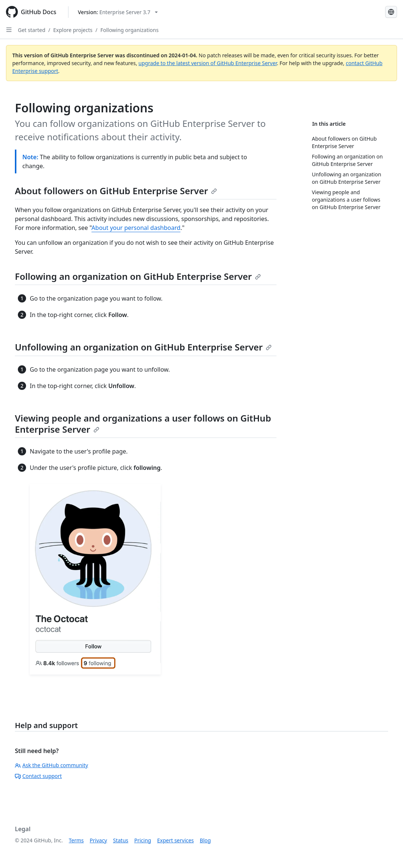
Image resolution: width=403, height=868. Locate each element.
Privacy (98, 840)
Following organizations (129, 30)
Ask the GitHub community (52, 765)
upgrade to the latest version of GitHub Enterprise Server (208, 63)
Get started (32, 30)
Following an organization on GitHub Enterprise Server (138, 276)
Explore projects (73, 30)
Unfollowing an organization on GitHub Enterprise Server (143, 347)
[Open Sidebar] (9, 30)
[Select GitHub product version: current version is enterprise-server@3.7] (118, 12)
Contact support (38, 776)
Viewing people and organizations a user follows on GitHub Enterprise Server (143, 424)
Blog (205, 840)
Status (121, 840)
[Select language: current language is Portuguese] (391, 12)
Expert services (175, 840)
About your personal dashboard (136, 228)
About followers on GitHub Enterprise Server (116, 191)
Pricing (143, 840)
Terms (76, 840)
